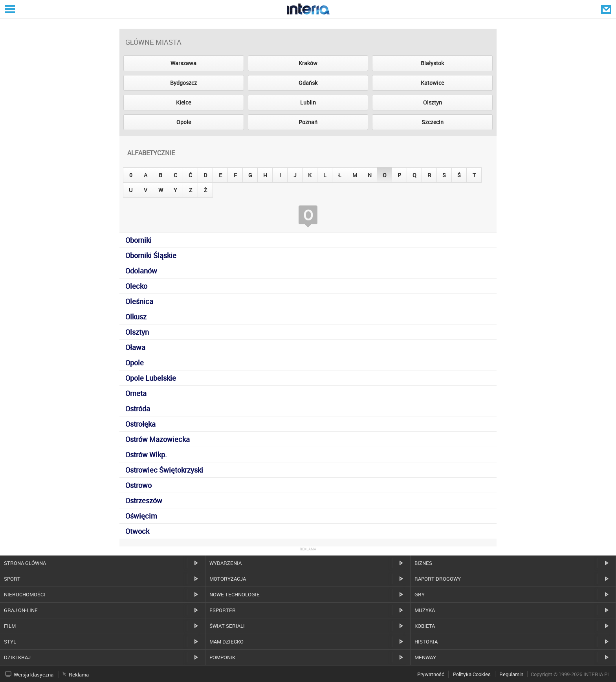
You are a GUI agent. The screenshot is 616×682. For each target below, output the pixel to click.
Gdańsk (308, 83)
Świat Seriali (227, 626)
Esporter (223, 610)
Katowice (432, 83)
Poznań (308, 122)
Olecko (136, 286)
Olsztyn (433, 102)
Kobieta (425, 626)
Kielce (183, 102)
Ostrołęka (140, 424)
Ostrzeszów (144, 500)
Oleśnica (139, 301)
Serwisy (9, 9)
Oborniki (138, 240)
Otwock (137, 531)
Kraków (308, 63)
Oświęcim (141, 516)
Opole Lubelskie (151, 378)
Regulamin (511, 674)
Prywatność (431, 674)
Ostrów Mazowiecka (158, 439)
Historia (426, 642)
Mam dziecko (226, 642)
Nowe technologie (235, 594)
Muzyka (425, 610)
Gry (420, 594)
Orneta (136, 393)
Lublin (308, 102)
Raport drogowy (438, 579)
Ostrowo (138, 485)
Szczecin (433, 122)
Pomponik (222, 657)
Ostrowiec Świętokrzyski (164, 470)
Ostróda (138, 409)
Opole (184, 122)
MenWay (425, 657)
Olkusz (136, 317)
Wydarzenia (225, 563)
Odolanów (141, 271)
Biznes (423, 563)
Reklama (79, 675)
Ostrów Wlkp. (146, 455)
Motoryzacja (228, 579)
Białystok (432, 63)
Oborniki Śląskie (151, 255)
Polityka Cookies (472, 674)
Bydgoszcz (183, 83)
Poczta (607, 9)
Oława (135, 347)
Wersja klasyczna (34, 675)
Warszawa (183, 63)
